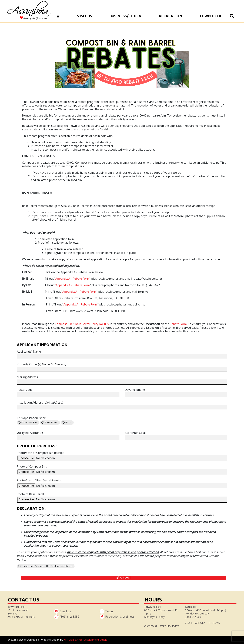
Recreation (170, 16)
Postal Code (25, 390)
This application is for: (31, 418)
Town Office (212, 16)
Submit (126, 578)
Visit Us (85, 16)
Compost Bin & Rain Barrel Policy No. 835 (82, 324)
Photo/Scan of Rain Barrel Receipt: (39, 480)
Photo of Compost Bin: (32, 467)
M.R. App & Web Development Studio (86, 640)
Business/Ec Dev (125, 16)
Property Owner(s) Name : (42, 364)
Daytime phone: (135, 390)
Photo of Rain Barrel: (31, 494)
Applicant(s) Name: (29, 352)
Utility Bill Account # (30, 433)
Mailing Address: (28, 377)
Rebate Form (178, 324)
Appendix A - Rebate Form (72, 279)
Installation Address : (40, 403)
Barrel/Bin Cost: (135, 433)
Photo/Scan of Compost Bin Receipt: (41, 453)
